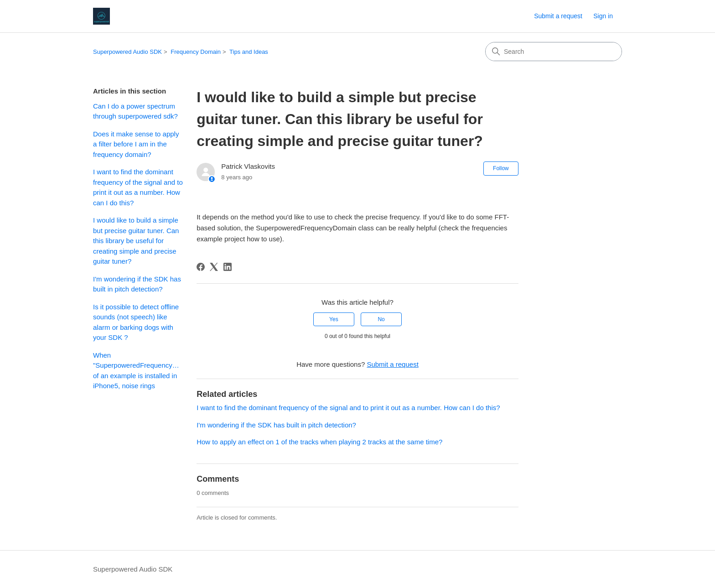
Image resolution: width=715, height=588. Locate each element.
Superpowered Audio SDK (127, 52)
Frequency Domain (196, 52)
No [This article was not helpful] (381, 319)
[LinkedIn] (228, 267)
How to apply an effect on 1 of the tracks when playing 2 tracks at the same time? (319, 442)
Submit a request (558, 16)
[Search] (554, 52)
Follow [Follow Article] (501, 168)
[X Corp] (214, 267)
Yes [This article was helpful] (334, 319)
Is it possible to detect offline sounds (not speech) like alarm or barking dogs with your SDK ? (136, 322)
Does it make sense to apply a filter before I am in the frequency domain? (136, 144)
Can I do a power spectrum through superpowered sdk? (135, 111)
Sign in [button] (603, 16)
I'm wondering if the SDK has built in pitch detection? (137, 284)
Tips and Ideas (249, 52)
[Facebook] (201, 267)
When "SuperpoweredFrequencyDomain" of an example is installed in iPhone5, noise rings (138, 371)
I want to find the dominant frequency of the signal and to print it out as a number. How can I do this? (138, 187)
